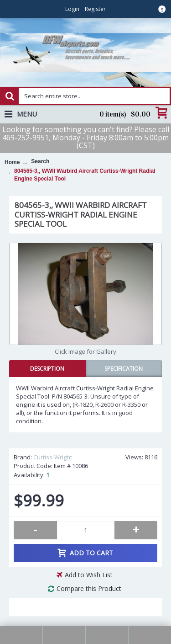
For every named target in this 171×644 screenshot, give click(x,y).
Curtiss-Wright (53, 457)
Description (47, 369)
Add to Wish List (89, 575)
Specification (124, 369)
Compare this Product (89, 588)
